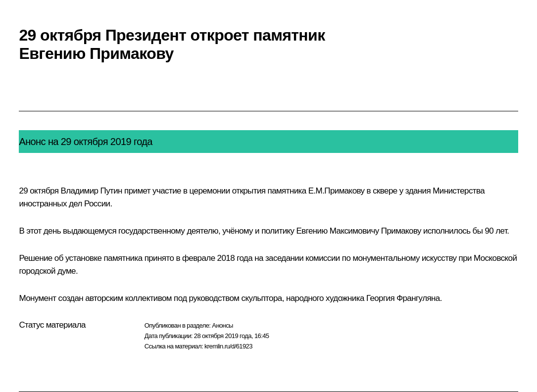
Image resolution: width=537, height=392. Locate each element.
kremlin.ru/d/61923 (228, 346)
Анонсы (222, 325)
